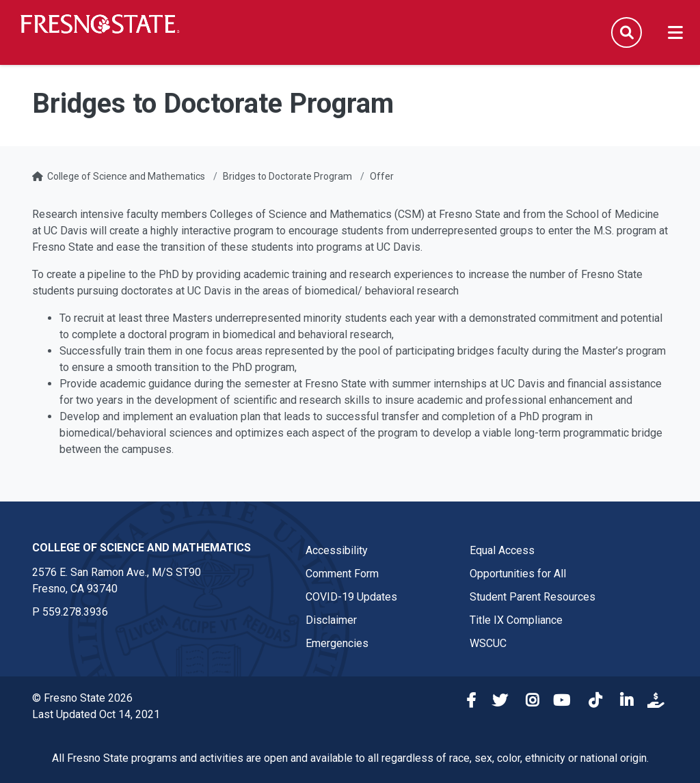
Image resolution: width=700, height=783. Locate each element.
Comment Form (342, 574)
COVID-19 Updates (351, 597)
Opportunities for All (518, 574)
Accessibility (337, 550)
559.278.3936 (75, 612)
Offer (382, 176)
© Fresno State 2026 (82, 698)
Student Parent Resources (533, 597)
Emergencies (337, 643)
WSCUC (488, 643)
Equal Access (502, 550)
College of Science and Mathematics (126, 176)
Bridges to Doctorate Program (287, 176)
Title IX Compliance (516, 620)
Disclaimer (331, 620)
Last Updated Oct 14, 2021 (96, 714)
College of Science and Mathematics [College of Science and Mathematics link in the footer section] (142, 548)
